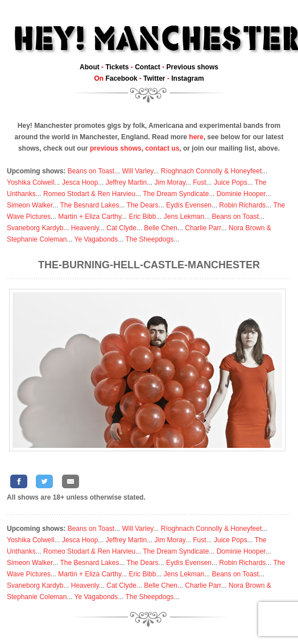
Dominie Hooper (241, 194)
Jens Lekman (184, 217)
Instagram (187, 78)
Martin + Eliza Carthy (90, 217)
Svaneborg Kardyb (35, 228)
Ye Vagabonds (96, 239)
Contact (148, 67)
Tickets (117, 67)
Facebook (121, 78)
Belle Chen (161, 228)
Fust (199, 182)
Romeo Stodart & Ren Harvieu (89, 194)
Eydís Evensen (189, 205)
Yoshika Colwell (31, 182)
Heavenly (85, 228)
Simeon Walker (30, 205)
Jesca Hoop (80, 182)
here (196, 137)
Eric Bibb (142, 217)
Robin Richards (242, 205)
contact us (162, 148)
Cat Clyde (121, 228)
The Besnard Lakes (89, 205)
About (90, 67)
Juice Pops (231, 182)
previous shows (116, 148)
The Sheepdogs (149, 239)
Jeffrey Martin (126, 182)
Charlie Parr (203, 228)
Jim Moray (169, 182)
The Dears (143, 205)
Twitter (154, 78)
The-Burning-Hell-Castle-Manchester (149, 265)
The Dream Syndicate (176, 194)
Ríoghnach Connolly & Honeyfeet (211, 171)
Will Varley (138, 171)
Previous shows (193, 67)
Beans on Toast (91, 171)
